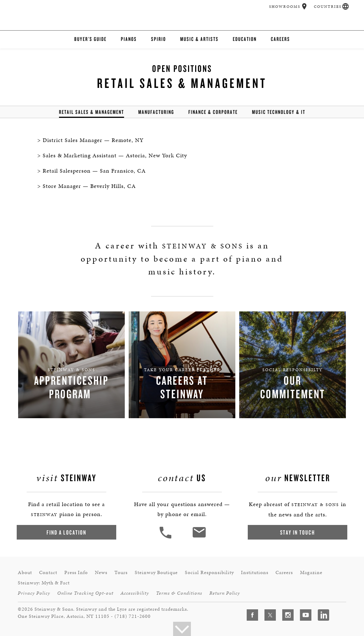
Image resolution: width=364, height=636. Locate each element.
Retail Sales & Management (92, 112)
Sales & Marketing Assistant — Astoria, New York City (115, 155)
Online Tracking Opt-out (85, 593)
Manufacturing (156, 112)
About (25, 572)
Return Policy (225, 593)
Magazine (311, 572)
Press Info (76, 572)
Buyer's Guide (90, 39)
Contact (48, 572)
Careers (280, 39)
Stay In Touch (298, 532)
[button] (304, 6)
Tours (121, 572)
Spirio (159, 39)
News (101, 572)
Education (245, 39)
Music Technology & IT (279, 112)
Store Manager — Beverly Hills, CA (89, 186)
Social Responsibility (209, 572)
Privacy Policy (34, 593)
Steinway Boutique (156, 572)
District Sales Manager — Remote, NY (93, 140)
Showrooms (285, 7)
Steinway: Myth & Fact (44, 583)
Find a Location (66, 532)
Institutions (255, 572)
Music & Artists (199, 39)
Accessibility (135, 593)
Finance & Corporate (213, 112)
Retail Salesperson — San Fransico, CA (94, 171)
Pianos (129, 39)
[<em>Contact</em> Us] (199, 538)
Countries (328, 7)
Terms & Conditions (179, 593)
